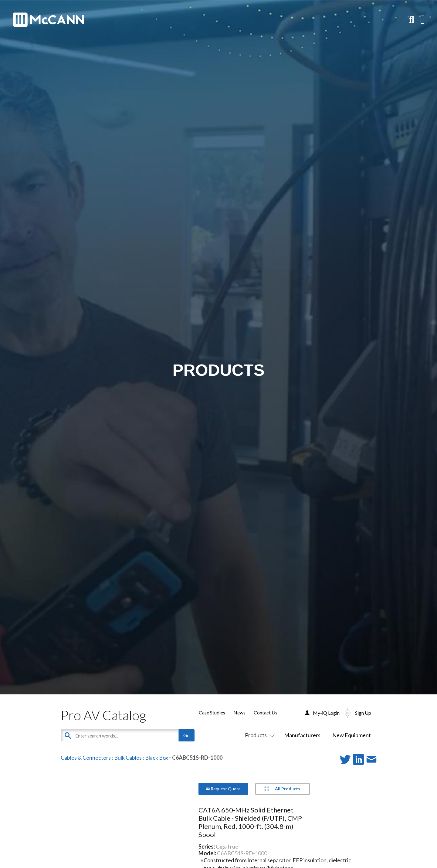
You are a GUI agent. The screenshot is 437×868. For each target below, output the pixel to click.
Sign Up (363, 713)
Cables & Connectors (86, 758)
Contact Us (266, 712)
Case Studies (212, 712)
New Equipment (352, 735)
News (239, 712)
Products (259, 735)
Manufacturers (302, 735)
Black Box (157, 758)
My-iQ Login (326, 713)
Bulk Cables (128, 758)
